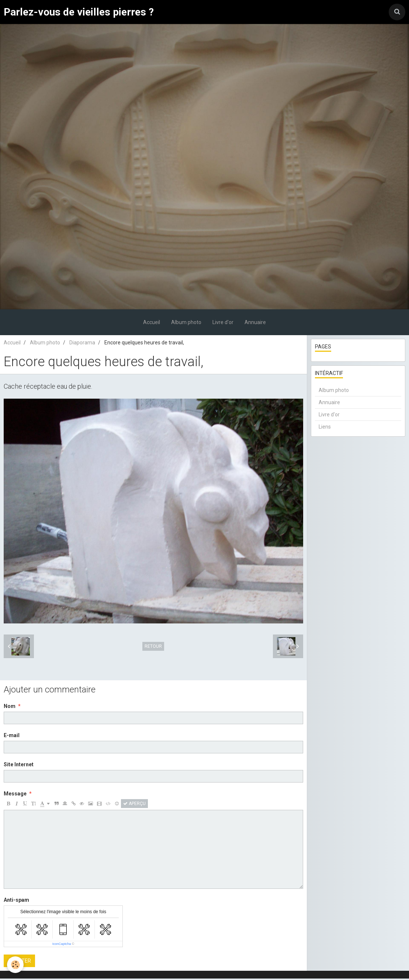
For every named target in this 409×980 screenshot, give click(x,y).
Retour (153, 648)
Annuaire (255, 324)
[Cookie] (16, 965)
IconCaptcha (62, 945)
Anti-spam (16, 901)
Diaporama (82, 344)
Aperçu (134, 805)
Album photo (186, 324)
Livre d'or (223, 324)
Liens (325, 428)
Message (15, 795)
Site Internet (19, 766)
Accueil (152, 324)
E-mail (12, 737)
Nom (10, 708)
